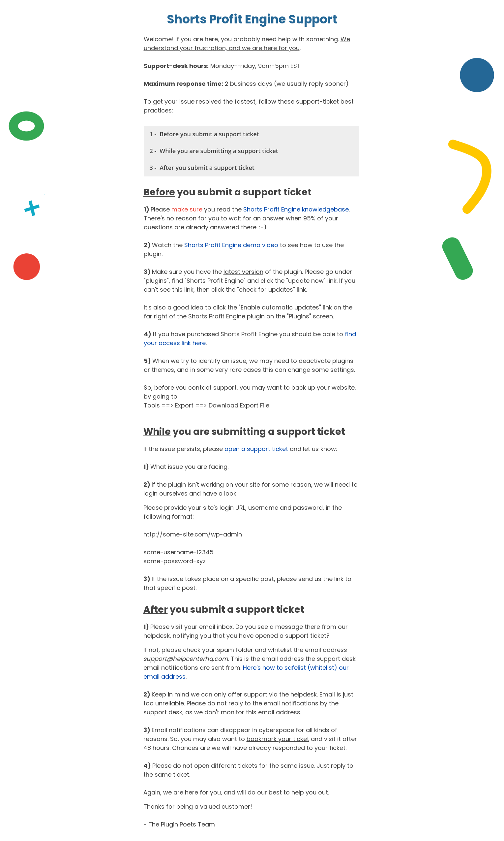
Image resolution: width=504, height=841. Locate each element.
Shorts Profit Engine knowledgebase (296, 209)
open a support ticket (256, 449)
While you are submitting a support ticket (219, 151)
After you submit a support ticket (207, 168)
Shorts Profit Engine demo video (231, 245)
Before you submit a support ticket (209, 134)
